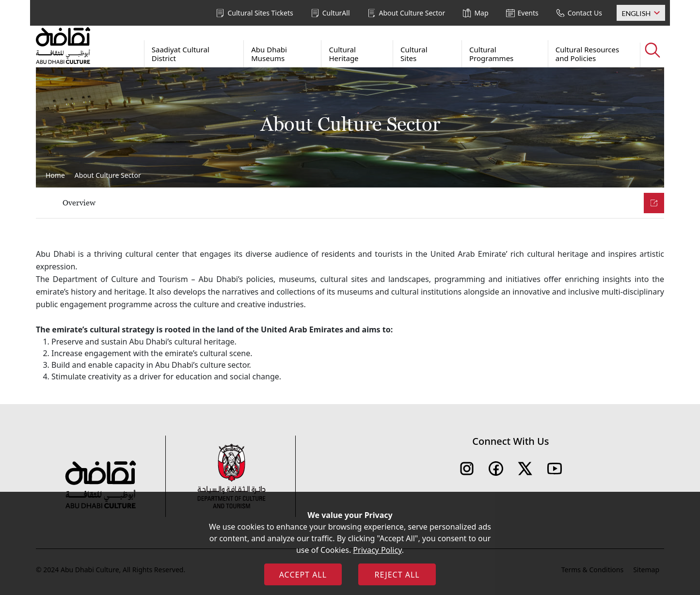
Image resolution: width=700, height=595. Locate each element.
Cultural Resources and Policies (587, 54)
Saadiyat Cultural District (181, 54)
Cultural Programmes (491, 54)
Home (55, 175)
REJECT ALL (397, 575)
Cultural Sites (414, 54)
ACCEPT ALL (303, 575)
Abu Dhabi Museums (269, 54)
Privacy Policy (377, 550)
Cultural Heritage (343, 54)
